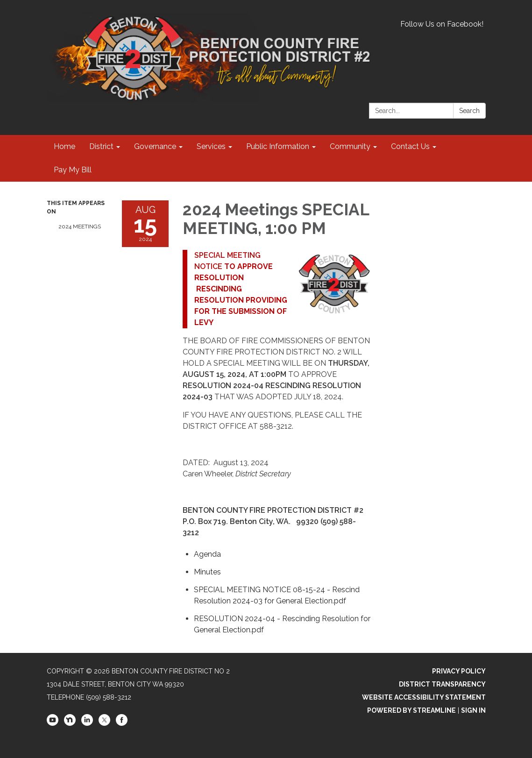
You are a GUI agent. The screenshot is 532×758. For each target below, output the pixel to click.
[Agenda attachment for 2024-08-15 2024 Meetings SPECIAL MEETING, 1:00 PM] (207, 554)
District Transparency (442, 684)
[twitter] (104, 723)
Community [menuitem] (350, 146)
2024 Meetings (80, 227)
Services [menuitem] (211, 146)
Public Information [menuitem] (278, 146)
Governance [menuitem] (155, 146)
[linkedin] (87, 723)
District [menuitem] (101, 146)
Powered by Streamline (411, 710)
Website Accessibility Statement (424, 697)
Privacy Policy (459, 671)
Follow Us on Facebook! (442, 24)
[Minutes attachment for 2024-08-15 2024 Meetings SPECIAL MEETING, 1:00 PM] (207, 572)
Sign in (473, 710)
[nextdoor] (70, 723)
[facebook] (122, 723)
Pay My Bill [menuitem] (73, 170)
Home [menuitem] (64, 146)
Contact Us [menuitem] (410, 146)
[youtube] (53, 723)
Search (469, 111)
